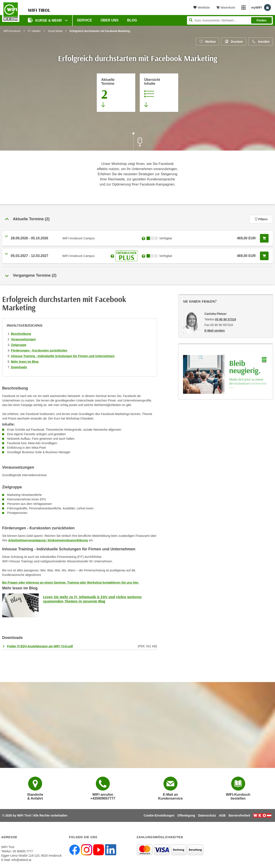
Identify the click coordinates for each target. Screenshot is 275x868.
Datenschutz (207, 815)
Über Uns (110, 20)
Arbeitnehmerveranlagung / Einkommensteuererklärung (48, 540)
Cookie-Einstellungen (159, 815)
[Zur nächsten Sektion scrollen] (137, 142)
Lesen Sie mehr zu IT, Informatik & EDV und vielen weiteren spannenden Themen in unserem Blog (92, 599)
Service (84, 20)
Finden (261, 20)
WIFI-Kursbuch (12, 31)
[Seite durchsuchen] (230, 20)
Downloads (19, 367)
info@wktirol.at (21, 860)
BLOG (132, 20)
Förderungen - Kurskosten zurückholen (39, 350)
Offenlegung (186, 815)
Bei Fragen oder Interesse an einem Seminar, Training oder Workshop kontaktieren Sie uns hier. (71, 583)
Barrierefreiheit (239, 815)
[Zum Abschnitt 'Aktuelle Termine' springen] (116, 93)
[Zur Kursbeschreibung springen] (159, 93)
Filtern (261, 219)
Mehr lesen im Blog (25, 362)
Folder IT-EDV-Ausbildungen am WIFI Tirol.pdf (40, 646)
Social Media (55, 31)
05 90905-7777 (23, 851)
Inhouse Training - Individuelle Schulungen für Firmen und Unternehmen (63, 356)
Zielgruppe (19, 345)
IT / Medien (34, 31)
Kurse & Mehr (45, 20)
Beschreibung (21, 334)
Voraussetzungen (23, 339)
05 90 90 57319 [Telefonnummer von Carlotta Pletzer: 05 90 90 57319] (225, 319)
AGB (222, 815)
